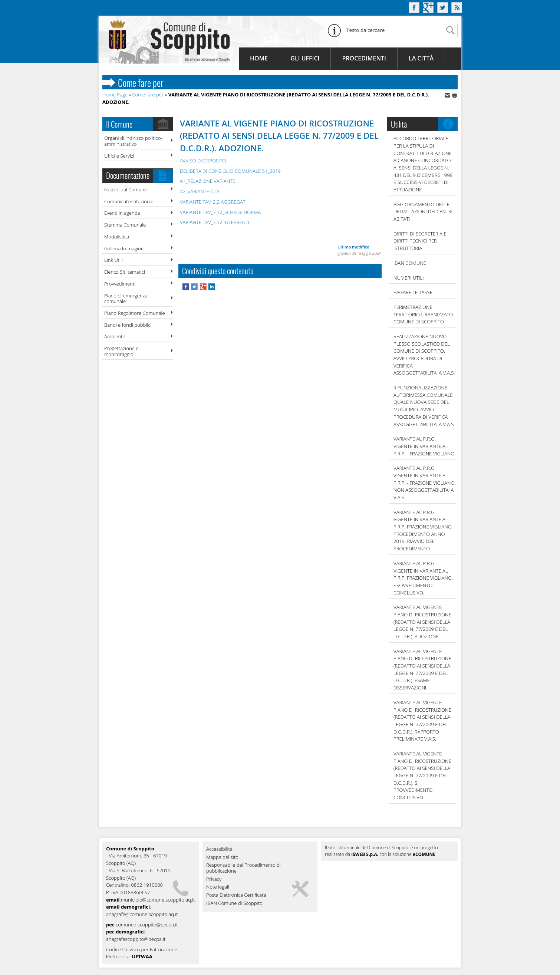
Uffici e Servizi (119, 156)
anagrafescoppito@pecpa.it (136, 939)
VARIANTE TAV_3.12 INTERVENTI (215, 222)
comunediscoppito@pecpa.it (147, 925)
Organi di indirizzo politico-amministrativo (133, 141)
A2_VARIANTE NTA (200, 191)
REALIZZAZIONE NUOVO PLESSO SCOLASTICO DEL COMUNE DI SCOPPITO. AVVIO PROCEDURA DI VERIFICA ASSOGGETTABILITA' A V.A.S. (424, 355)
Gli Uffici (305, 58)
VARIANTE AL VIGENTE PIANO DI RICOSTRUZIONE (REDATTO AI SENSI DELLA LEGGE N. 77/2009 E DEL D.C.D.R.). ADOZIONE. (422, 622)
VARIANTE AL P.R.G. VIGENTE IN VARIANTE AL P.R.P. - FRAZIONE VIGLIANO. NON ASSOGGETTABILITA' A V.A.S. (425, 483)
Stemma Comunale (125, 225)
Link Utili (113, 260)
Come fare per (148, 95)
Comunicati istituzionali (129, 201)
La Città (421, 58)
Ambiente (115, 336)
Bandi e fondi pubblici (128, 325)
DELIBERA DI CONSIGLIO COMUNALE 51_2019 (230, 171)
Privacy (214, 879)
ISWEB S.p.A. (365, 854)
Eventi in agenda (122, 213)
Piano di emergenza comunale (126, 299)
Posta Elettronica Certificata (236, 895)
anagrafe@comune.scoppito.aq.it (142, 914)
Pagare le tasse (413, 292)
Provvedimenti (120, 284)
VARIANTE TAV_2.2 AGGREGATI (213, 202)
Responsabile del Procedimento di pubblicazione (243, 868)
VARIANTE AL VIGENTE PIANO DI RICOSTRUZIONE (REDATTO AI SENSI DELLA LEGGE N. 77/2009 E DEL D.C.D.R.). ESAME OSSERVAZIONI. (422, 669)
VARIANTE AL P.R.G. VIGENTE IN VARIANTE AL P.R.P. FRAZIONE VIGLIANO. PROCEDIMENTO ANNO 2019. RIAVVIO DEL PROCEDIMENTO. (423, 530)
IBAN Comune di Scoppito (234, 903)
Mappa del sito (222, 857)
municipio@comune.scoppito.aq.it (158, 900)
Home (259, 58)
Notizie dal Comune (126, 190)
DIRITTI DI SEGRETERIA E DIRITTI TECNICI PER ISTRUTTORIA (420, 241)
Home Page (115, 95)
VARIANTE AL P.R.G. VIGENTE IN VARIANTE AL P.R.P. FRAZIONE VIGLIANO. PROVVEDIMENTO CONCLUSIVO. (423, 578)
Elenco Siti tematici (125, 272)
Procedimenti (364, 58)
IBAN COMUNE (410, 263)
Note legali (218, 887)
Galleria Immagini (123, 248)
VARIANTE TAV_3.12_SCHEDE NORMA (220, 212)
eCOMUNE (424, 854)
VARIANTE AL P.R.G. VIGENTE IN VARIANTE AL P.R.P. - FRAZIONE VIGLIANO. (425, 446)
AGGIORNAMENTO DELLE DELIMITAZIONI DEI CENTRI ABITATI (423, 212)
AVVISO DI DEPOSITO (203, 161)
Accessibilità (219, 849)
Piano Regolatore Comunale (135, 313)
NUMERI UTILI (409, 278)
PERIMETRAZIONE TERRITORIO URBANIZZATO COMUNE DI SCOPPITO (423, 314)
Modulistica (117, 237)
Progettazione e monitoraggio (121, 351)
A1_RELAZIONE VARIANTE (207, 181)
